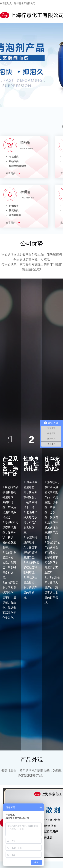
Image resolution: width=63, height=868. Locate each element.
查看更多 (13, 173)
